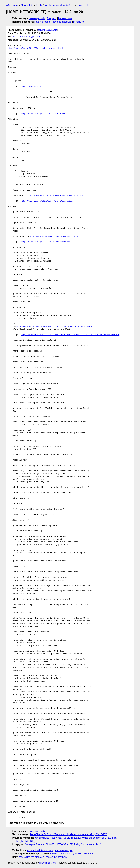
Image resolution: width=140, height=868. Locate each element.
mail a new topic (64, 850)
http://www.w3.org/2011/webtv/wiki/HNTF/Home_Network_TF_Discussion (54, 326)
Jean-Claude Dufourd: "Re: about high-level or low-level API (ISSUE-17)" (68, 834)
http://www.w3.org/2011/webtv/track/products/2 (57, 196)
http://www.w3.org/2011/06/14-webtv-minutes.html (35, 48)
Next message (42, 22)
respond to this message (40, 850)
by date (54, 854)
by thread (65, 854)
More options (65, 18)
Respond (52, 18)
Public (39, 5)
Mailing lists (27, 5)
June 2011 (82, 5)
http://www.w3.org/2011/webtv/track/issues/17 (55, 236)
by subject (77, 854)
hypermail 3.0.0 (47, 863)
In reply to (78, 22)
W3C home (12, 5)
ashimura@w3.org (48, 30)
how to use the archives (31, 857)
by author (89, 854)
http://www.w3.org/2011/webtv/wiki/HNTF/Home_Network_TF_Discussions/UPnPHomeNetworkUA (70, 335)
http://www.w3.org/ (31, 87)
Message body (37, 18)
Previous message (62, 22)
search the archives (56, 857)
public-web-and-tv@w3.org (60, 5)
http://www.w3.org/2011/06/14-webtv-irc (43, 114)
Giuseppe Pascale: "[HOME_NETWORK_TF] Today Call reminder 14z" (63, 844)
